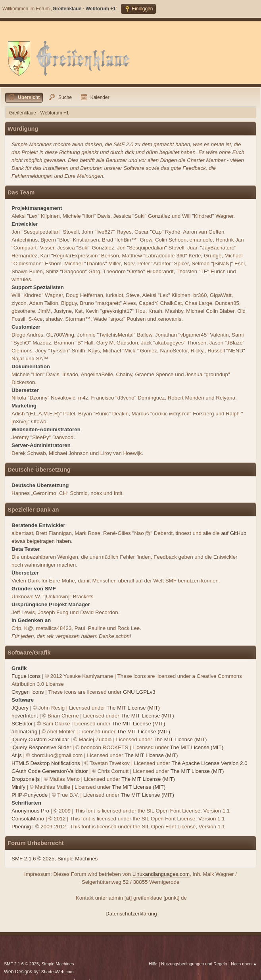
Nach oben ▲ (244, 964)
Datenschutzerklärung (131, 914)
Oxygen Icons (28, 692)
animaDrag (24, 732)
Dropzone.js (26, 779)
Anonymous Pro (30, 811)
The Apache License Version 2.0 (209, 763)
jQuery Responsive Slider (41, 747)
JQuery (20, 708)
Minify (18, 787)
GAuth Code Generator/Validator (50, 771)
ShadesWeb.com (58, 972)
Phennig (21, 827)
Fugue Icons (26, 676)
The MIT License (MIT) (133, 708)
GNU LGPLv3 (139, 692)
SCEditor (22, 724)
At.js (17, 755)
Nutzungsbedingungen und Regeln (194, 964)
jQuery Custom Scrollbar (40, 739)
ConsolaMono (28, 819)
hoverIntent (25, 716)
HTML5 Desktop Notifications (46, 763)
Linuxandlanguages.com (161, 874)
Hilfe (153, 964)
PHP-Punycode (30, 795)
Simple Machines (78, 859)
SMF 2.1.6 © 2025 (33, 859)
